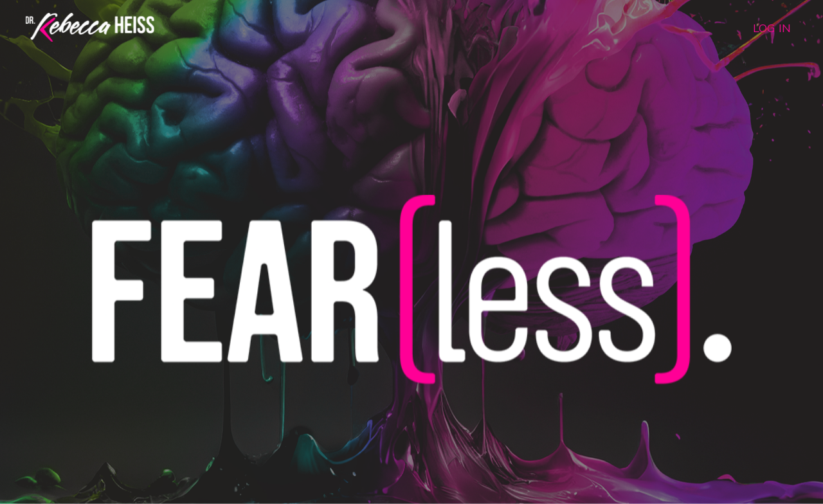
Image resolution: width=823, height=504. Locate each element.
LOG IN (772, 28)
